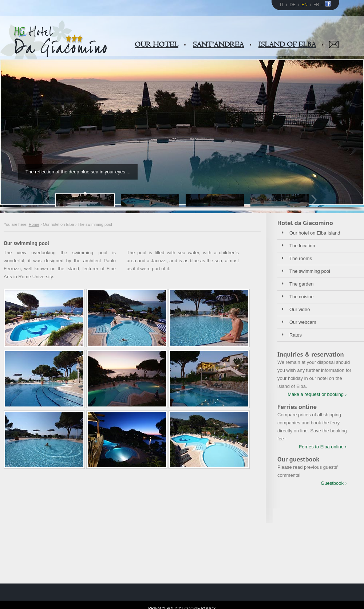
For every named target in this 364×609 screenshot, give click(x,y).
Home (34, 224)
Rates (296, 335)
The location (302, 246)
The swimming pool (310, 271)
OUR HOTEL (157, 44)
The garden (302, 284)
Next (316, 200)
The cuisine (301, 297)
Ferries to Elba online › (323, 447)
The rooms (301, 258)
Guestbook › (334, 483)
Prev (48, 200)
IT (282, 5)
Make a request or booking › (317, 394)
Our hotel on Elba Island (315, 233)
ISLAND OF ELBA (287, 44)
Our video (300, 309)
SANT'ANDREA (218, 44)
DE (293, 5)
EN (304, 5)
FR (316, 5)
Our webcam (303, 322)
